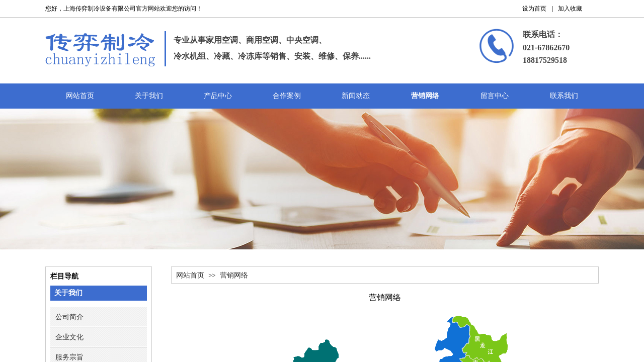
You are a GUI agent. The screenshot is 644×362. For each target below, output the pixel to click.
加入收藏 (570, 9)
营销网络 (234, 275)
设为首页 (534, 9)
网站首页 (190, 275)
